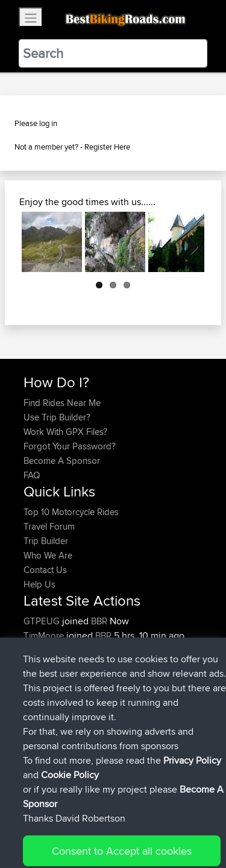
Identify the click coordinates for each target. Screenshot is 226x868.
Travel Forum (49, 526)
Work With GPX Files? (65, 432)
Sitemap (136, 821)
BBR (99, 621)
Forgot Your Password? (70, 446)
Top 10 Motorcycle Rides (71, 512)
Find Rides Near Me (62, 403)
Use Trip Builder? (57, 417)
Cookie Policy (36, 836)
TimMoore (45, 635)
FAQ (32, 475)
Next (186, 242)
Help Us (39, 584)
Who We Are (48, 555)
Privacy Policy (185, 821)
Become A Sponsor (62, 461)
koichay (40, 650)
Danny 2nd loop (131, 679)
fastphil (39, 679)
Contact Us (45, 570)
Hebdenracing (53, 664)
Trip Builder (46, 541)
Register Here (107, 147)
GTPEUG (43, 621)
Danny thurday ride (136, 708)
